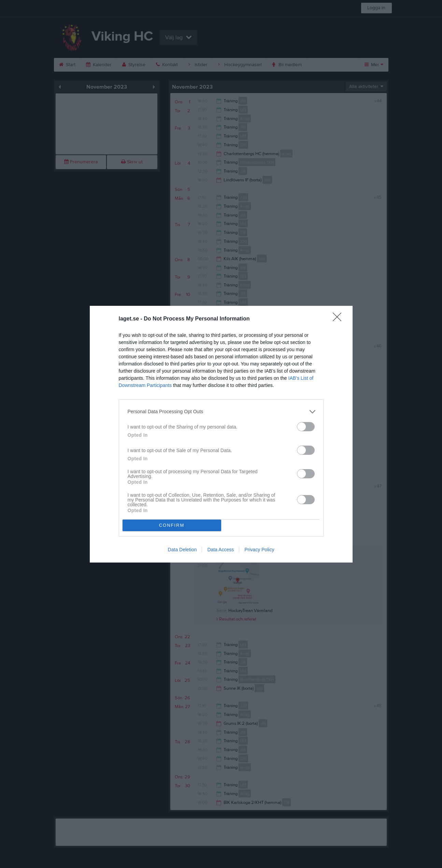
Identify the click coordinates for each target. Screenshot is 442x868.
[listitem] (221, 412)
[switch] (306, 427)
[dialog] (221, 434)
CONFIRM (172, 525)
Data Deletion (182, 550)
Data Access (220, 550)
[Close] (339, 319)
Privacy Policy (259, 550)
